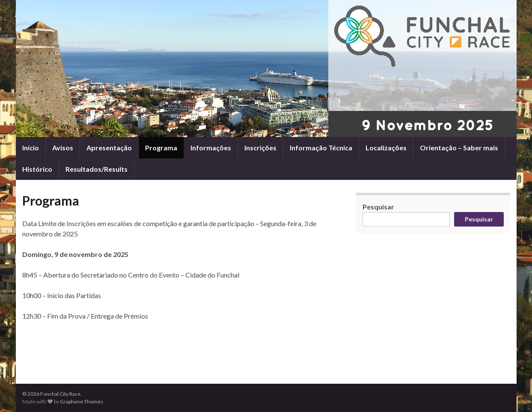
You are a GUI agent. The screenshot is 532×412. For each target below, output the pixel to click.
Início (31, 148)
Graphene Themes (82, 402)
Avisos (63, 148)
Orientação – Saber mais (459, 148)
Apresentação (109, 148)
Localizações (386, 148)
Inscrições (260, 148)
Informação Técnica (321, 148)
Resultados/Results (97, 169)
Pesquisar (378, 207)
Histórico (37, 169)
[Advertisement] (183, 345)
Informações (211, 148)
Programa (161, 148)
